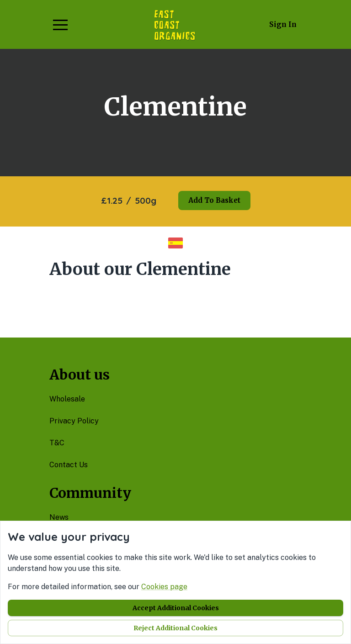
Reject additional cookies (175, 628)
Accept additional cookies (176, 608)
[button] (60, 25)
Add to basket (214, 200)
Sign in (283, 24)
